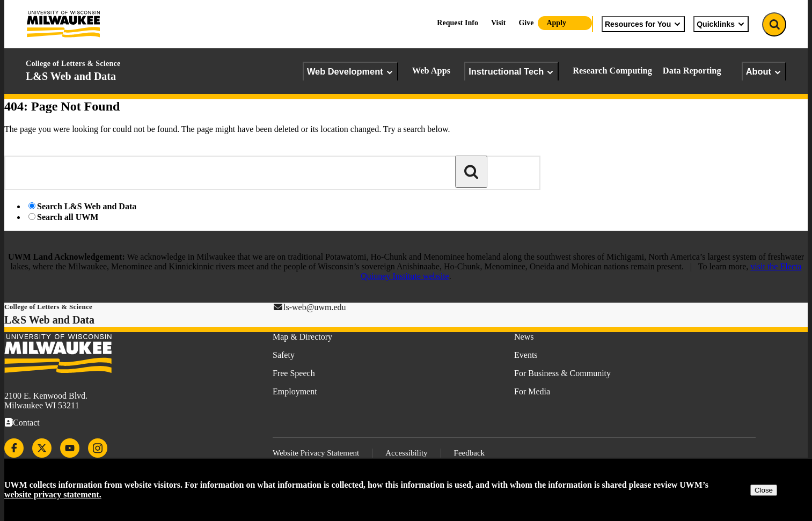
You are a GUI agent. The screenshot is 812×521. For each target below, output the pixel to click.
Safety (284, 355)
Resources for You (643, 24)
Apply (556, 23)
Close (764, 490)
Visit (498, 23)
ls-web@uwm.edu (315, 307)
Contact (26, 423)
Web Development (350, 72)
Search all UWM (68, 217)
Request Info (458, 23)
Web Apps (431, 71)
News (524, 337)
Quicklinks (721, 24)
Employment (295, 391)
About (764, 72)
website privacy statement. (53, 494)
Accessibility (406, 453)
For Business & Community (562, 373)
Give (526, 23)
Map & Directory (302, 337)
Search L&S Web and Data (87, 206)
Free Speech (294, 373)
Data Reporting (692, 71)
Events (526, 355)
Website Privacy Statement (316, 453)
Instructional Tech (511, 72)
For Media (532, 391)
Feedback (469, 453)
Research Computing (612, 71)
